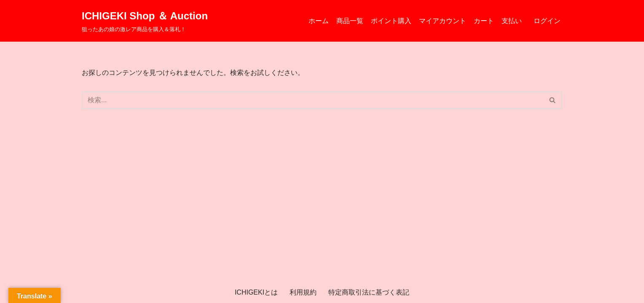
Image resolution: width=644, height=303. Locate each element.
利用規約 (303, 292)
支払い (512, 21)
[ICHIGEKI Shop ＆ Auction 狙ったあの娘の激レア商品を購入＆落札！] (145, 21)
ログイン (547, 21)
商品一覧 (350, 21)
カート (484, 21)
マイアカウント (443, 21)
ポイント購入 (391, 21)
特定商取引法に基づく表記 (369, 292)
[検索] (313, 100)
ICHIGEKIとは (256, 292)
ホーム (319, 21)
